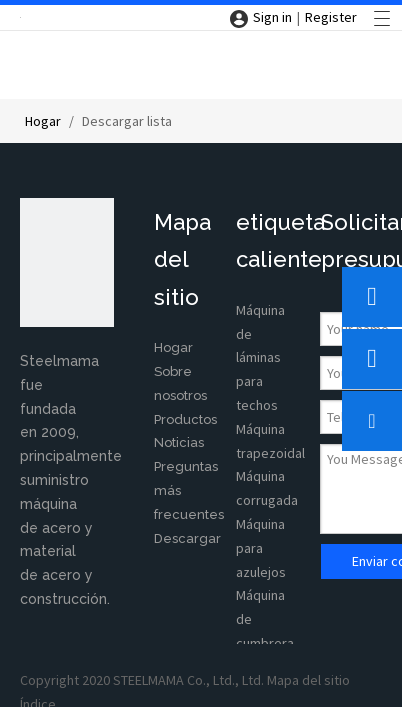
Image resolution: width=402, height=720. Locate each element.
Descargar (187, 538)
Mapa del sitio (308, 680)
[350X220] (67, 262)
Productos (185, 419)
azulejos (261, 572)
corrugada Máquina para (267, 524)
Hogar (173, 347)
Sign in (272, 17)
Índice (38, 704)
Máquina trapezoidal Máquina (270, 453)
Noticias (179, 442)
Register (331, 17)
